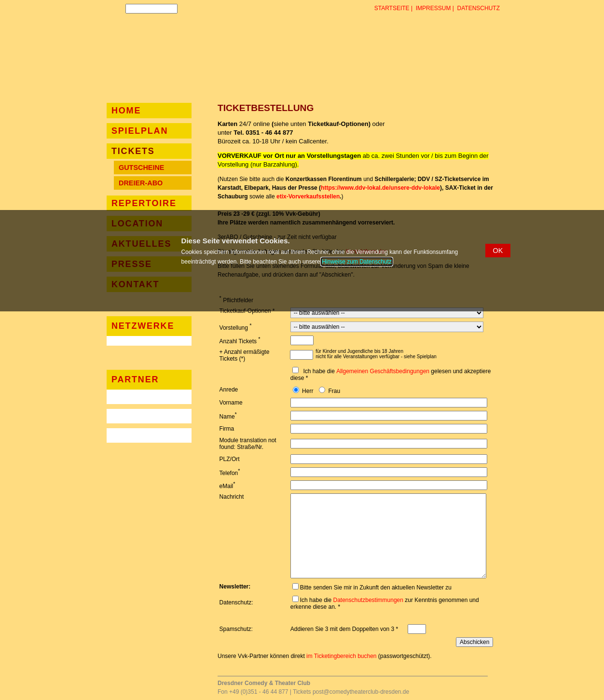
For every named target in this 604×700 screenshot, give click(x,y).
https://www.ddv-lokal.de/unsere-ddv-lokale (380, 188)
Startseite (392, 8)
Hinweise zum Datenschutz (357, 262)
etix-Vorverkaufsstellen (308, 196)
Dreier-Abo (141, 183)
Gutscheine (141, 168)
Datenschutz (479, 8)
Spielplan (140, 131)
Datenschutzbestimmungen (368, 600)
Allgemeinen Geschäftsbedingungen (383, 371)
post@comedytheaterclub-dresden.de (361, 692)
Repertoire (144, 203)
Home (126, 111)
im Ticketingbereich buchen (341, 656)
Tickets (133, 151)
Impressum (433, 8)
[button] (498, 251)
